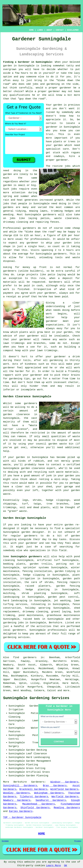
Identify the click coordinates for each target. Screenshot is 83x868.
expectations (55, 325)
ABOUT (49, 30)
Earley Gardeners (21, 811)
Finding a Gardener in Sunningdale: (28, 62)
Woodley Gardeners (16, 793)
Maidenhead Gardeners (39, 804)
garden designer (33, 532)
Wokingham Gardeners (49, 793)
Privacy (78, 841)
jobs (68, 166)
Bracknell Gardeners (33, 789)
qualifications (20, 95)
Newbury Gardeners (17, 800)
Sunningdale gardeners (26, 557)
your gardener (32, 375)
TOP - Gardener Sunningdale (22, 817)
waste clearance (66, 218)
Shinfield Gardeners (35, 808)
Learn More (53, 866)
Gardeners (38, 782)
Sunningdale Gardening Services (36, 698)
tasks (63, 539)
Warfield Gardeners (65, 797)
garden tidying (65, 571)
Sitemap (5, 841)
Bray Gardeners (55, 786)
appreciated (33, 368)
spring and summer (16, 196)
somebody (67, 112)
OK (66, 866)
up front (40, 267)
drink (76, 357)
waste (76, 257)
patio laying (57, 275)
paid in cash (33, 286)
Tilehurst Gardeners (34, 797)
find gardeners (25, 657)
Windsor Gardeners (64, 782)
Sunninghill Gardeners (20, 786)
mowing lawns (38, 211)
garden (8, 66)
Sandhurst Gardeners (51, 800)
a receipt (10, 297)
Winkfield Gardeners (64, 789)
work (40, 390)
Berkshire (55, 623)
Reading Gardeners (67, 808)
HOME (31, 30)
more (66, 691)
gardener (62, 160)
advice (8, 336)
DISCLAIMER (73, 30)
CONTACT (60, 30)
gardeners (50, 215)
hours (70, 250)
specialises (38, 550)
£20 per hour (71, 235)
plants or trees (64, 142)
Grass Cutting (36, 768)
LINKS (40, 30)
